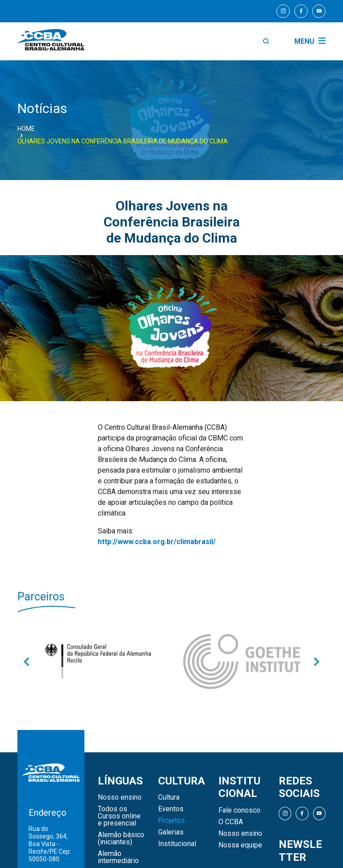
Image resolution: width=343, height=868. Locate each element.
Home (26, 129)
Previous (26, 662)
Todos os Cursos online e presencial (119, 816)
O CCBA (231, 822)
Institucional (177, 844)
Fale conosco (239, 810)
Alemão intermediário (118, 857)
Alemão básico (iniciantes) (121, 839)
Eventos (171, 809)
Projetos (171, 821)
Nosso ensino (120, 797)
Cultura (169, 797)
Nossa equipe (240, 845)
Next (317, 662)
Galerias (171, 832)
